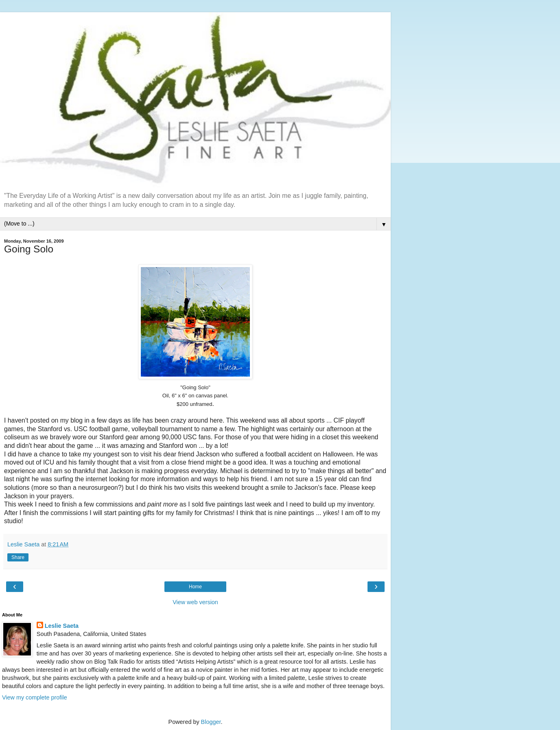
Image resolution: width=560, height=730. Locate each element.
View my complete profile (35, 697)
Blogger (211, 722)
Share (18, 557)
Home (195, 587)
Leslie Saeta (62, 626)
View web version (195, 602)
